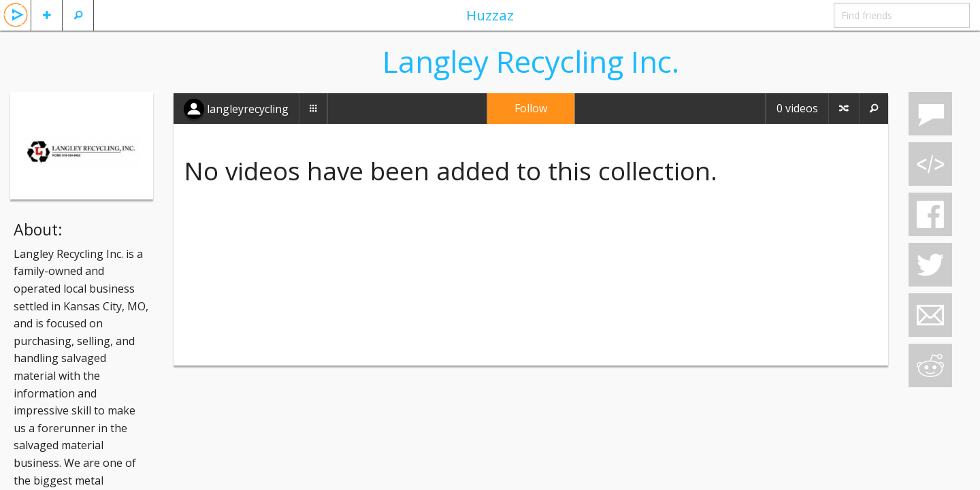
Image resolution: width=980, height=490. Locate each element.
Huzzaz (490, 15)
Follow (531, 108)
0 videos (797, 108)
